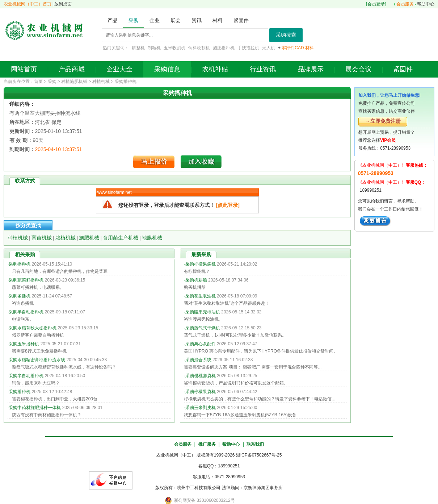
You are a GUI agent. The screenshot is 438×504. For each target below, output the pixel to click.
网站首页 (24, 69)
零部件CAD (293, 48)
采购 (52, 82)
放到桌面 (63, 4)
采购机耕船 (196, 280)
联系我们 (255, 444)
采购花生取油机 (201, 296)
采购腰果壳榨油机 (203, 312)
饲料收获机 (199, 48)
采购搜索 (286, 35)
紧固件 (403, 69)
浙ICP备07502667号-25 (259, 455)
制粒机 (154, 48)
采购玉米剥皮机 (201, 408)
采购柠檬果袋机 (201, 264)
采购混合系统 (198, 360)
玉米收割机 (174, 48)
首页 (38, 82)
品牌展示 (311, 69)
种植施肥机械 (74, 82)
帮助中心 (426, 4)
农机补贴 (215, 69)
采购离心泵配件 (201, 344)
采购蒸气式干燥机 (203, 328)
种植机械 (101, 82)
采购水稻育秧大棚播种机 (33, 328)
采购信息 (167, 69)
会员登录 (376, 4)
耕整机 (138, 48)
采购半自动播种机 (26, 312)
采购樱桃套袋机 (201, 376)
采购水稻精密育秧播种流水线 (37, 360)
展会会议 (358, 69)
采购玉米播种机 (24, 344)
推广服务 (207, 444)
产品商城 (72, 69)
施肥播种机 (224, 48)
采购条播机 (20, 296)
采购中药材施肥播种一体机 (35, 408)
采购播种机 (126, 82)
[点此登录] (228, 205)
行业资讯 (263, 69)
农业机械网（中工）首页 (28, 4)
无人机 (269, 48)
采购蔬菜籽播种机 (26, 280)
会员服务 (405, 4)
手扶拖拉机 (248, 48)
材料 (309, 48)
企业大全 (119, 69)
